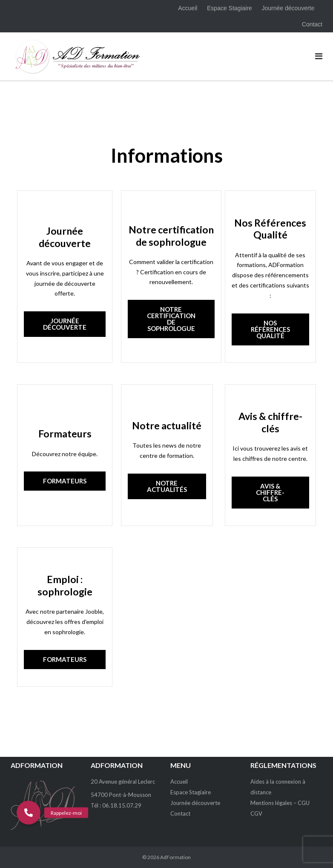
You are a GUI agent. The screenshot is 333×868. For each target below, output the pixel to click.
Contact (312, 24)
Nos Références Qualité (270, 229)
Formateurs (65, 434)
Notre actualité (167, 425)
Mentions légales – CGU (280, 803)
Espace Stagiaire (230, 8)
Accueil (188, 8)
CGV (256, 813)
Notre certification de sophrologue (171, 236)
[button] (29, 813)
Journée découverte (288, 8)
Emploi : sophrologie (65, 585)
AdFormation (175, 857)
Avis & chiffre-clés (270, 422)
